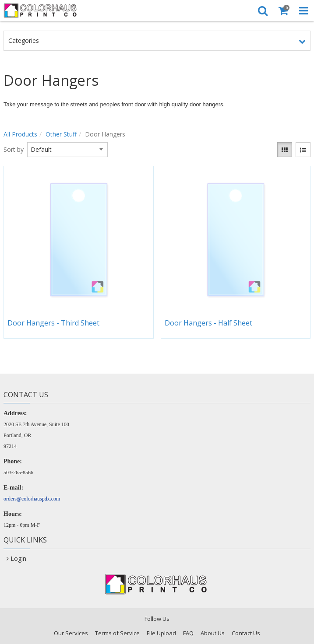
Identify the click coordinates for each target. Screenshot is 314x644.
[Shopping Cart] (283, 10)
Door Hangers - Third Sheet (53, 323)
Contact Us (246, 633)
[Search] (263, 10)
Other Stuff (61, 134)
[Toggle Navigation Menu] (304, 10)
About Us (213, 633)
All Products (20, 134)
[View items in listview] (303, 150)
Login (18, 558)
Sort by (14, 149)
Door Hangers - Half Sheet (208, 323)
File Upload (161, 633)
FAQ (188, 633)
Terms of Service (117, 633)
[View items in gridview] (285, 150)
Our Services (71, 633)
